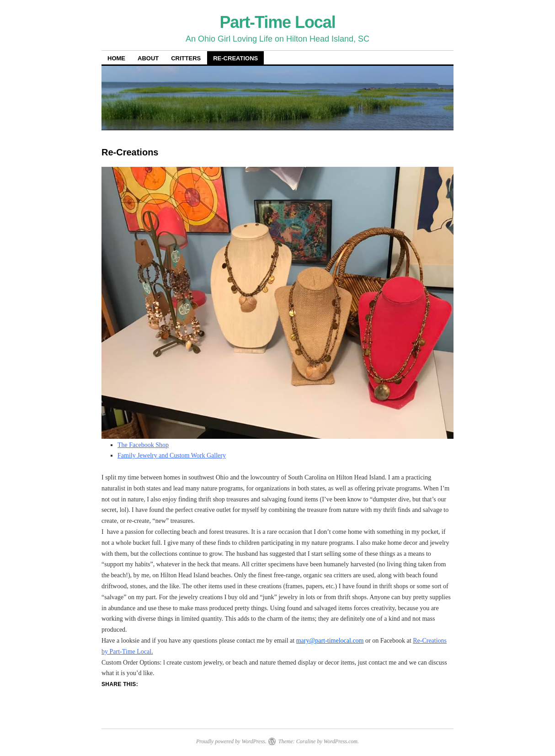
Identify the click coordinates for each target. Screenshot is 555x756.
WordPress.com (341, 741)
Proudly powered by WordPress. (231, 741)
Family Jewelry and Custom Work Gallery (172, 455)
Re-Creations (235, 58)
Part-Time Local (277, 22)
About (148, 58)
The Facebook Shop (143, 445)
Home (116, 58)
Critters (186, 58)
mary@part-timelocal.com (330, 641)
